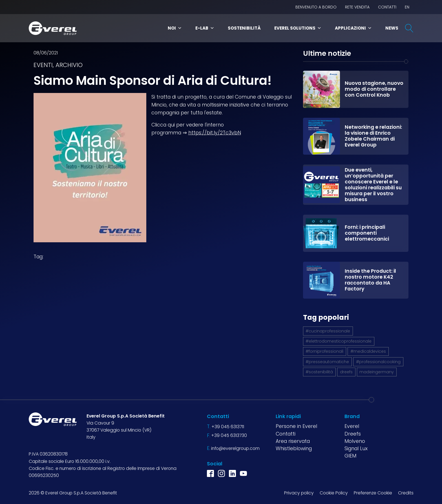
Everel (352, 426)
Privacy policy (299, 493)
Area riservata (293, 441)
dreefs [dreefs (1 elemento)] (346, 372)
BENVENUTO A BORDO (316, 7)
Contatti (387, 7)
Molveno (355, 441)
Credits (406, 493)
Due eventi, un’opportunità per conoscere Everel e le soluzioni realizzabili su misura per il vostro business (373, 185)
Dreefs (353, 434)
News (392, 28)
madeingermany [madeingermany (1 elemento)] (377, 372)
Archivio (69, 65)
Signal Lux (356, 449)
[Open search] (409, 28)
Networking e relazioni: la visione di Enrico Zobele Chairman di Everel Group (373, 136)
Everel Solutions (298, 28)
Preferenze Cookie (373, 493)
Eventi (43, 65)
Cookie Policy (334, 493)
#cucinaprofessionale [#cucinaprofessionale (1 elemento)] (328, 331)
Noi (175, 28)
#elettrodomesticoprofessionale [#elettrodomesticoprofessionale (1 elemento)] (339, 341)
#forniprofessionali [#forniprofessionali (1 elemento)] (324, 351)
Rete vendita (357, 7)
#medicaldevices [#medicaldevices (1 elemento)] (368, 351)
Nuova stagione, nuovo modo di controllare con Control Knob (374, 89)
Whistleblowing (294, 449)
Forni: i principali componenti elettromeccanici (367, 233)
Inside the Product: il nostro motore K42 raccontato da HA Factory (370, 280)
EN (407, 7)
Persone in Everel (296, 426)
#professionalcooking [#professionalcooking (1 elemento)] (378, 362)
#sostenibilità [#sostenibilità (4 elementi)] (319, 372)
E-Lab (205, 28)
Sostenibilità (244, 28)
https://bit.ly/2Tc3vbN (215, 133)
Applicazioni (353, 28)
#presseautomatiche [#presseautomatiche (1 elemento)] (327, 362)
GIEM (350, 456)
